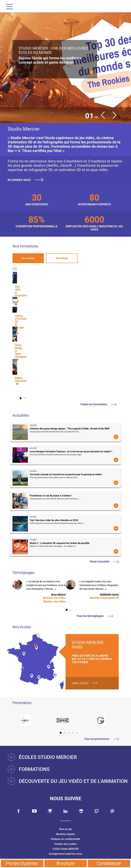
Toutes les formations (98, 404)
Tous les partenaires (101, 739)
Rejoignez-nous (27, 180)
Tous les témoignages (95, 616)
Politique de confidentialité (65, 839)
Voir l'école (80, 683)
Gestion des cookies (66, 844)
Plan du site (66, 829)
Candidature (109, 863)
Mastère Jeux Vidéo (54, 602)
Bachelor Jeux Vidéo (54, 598)
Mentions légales (65, 834)
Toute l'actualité (104, 561)
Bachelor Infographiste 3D (104, 598)
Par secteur (28, 258)
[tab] (28, 258)
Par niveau (62, 258)
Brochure (65, 863)
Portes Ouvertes (22, 863)
